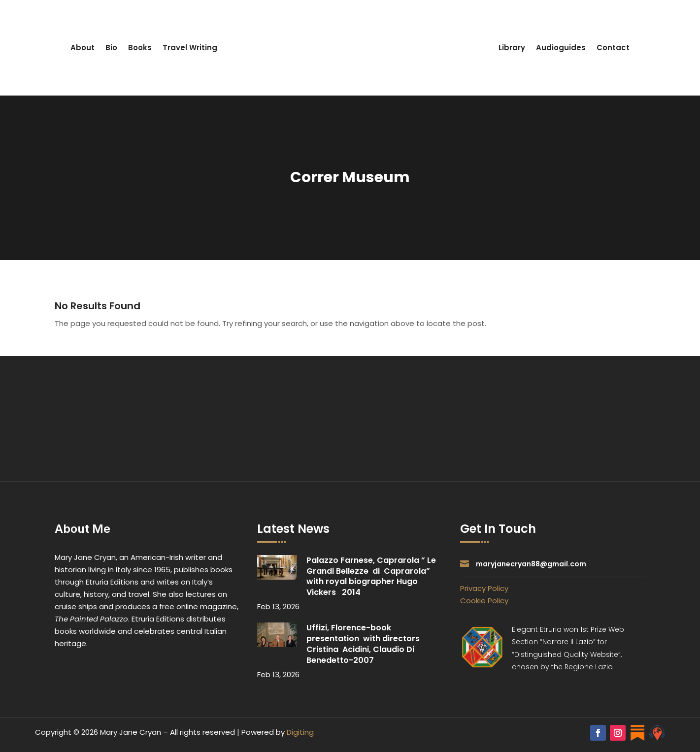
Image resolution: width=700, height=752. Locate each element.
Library (512, 48)
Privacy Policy (484, 588)
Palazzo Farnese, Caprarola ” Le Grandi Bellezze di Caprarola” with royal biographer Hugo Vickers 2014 (371, 576)
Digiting (300, 732)
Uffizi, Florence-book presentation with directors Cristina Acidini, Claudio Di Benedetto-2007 (363, 644)
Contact (613, 48)
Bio (111, 48)
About (83, 48)
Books (140, 48)
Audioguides (561, 48)
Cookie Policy (484, 601)
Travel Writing (190, 48)
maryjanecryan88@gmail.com (531, 564)
